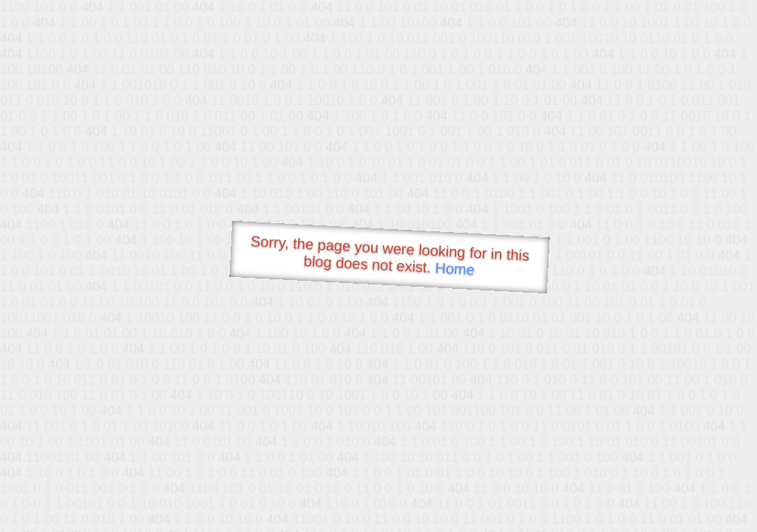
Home (455, 269)
